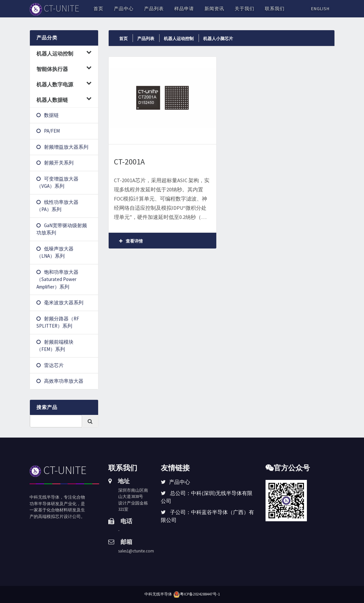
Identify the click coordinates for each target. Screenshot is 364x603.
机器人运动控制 (179, 39)
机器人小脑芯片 (218, 39)
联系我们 (275, 9)
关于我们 (245, 9)
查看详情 (131, 241)
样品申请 (184, 9)
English (320, 9)
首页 (98, 9)
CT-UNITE (58, 470)
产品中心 (124, 9)
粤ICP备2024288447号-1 (200, 594)
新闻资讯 (214, 9)
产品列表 (154, 9)
